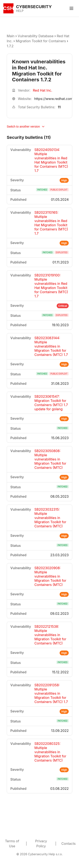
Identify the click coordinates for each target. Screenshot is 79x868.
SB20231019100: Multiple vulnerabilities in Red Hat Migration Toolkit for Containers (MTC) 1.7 (51, 286)
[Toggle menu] (71, 8)
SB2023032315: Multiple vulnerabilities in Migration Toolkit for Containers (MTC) (50, 518)
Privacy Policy (41, 844)
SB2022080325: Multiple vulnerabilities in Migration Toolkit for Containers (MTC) (50, 752)
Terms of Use (12, 844)
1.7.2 (10, 46)
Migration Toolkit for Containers (41, 41)
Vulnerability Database (36, 36)
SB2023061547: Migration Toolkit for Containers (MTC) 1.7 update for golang (51, 403)
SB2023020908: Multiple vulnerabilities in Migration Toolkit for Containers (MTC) (50, 576)
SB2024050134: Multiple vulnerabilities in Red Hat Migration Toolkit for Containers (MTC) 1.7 (51, 160)
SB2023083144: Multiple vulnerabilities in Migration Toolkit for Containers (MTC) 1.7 (51, 346)
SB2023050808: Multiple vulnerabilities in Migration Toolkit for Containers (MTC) (50, 459)
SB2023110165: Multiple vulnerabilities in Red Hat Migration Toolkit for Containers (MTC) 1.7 (51, 223)
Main (11, 36)
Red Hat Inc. (43, 90)
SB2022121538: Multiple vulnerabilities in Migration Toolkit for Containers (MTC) (50, 635)
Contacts (68, 844)
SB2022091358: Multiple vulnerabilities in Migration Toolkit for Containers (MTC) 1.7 (51, 693)
